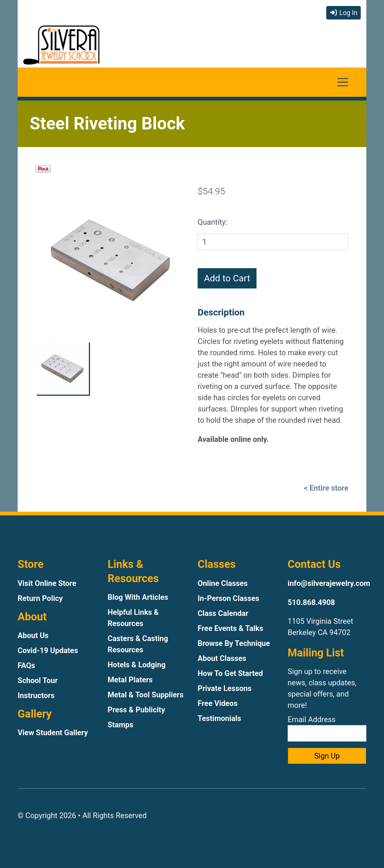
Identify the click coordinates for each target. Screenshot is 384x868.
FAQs (26, 665)
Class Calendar (223, 613)
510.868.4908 (311, 602)
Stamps (121, 725)
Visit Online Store (47, 583)
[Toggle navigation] (343, 82)
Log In (343, 13)
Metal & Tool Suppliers (145, 695)
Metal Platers (130, 680)
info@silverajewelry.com (329, 583)
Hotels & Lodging (136, 665)
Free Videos (217, 703)
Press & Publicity (136, 710)
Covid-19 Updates (48, 650)
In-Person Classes (228, 598)
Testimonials (219, 718)
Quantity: (212, 222)
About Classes (222, 658)
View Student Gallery (53, 733)
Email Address (327, 728)
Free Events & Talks (230, 628)
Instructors (36, 695)
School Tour (38, 680)
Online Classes (223, 583)
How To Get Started (230, 673)
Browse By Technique (234, 643)
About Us (33, 635)
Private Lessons (225, 688)
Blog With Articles (138, 597)
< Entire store (326, 488)
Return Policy (40, 598)
